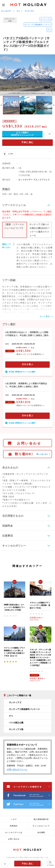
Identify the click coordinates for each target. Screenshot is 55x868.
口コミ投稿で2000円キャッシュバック (22, 134)
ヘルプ (14, 819)
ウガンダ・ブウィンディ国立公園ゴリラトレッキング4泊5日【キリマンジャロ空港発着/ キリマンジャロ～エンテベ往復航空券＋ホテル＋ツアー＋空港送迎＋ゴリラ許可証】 (40, 658)
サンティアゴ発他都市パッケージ (38, 25)
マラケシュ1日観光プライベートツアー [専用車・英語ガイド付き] (40, 605)
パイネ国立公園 (16, 723)
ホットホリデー (6, 11)
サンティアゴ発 (16, 729)
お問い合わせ (29, 443)
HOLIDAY (29, 5)
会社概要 (41, 832)
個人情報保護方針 (41, 819)
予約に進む (27, 142)
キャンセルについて (41, 826)
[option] (27, 75)
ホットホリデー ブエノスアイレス (34, 180)
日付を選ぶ (28, 364)
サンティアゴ (29, 11)
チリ (18, 11)
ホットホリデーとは (14, 832)
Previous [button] (1, 105)
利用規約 (14, 826)
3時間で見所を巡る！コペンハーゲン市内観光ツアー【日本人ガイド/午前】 (14, 607)
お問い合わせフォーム (17, 769)
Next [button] (54, 105)
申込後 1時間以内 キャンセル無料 (22, 372)
